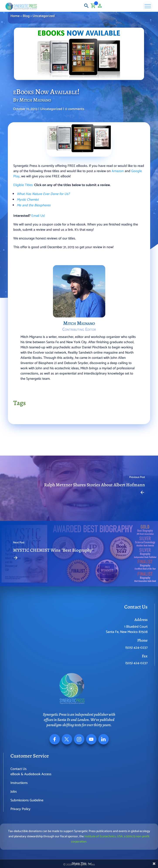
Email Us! (38, 216)
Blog (26, 16)
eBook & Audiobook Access (31, 774)
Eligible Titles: (23, 185)
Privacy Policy (20, 809)
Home (15, 16)
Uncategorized (44, 16)
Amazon (118, 171)
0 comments (75, 109)
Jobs (14, 792)
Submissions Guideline (27, 800)
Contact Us (19, 769)
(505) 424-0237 (136, 648)
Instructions (19, 783)
